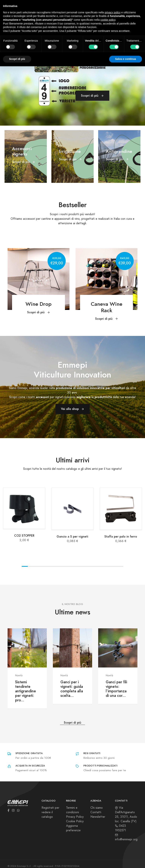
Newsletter (98, 817)
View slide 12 (90, 566)
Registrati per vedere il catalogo (50, 812)
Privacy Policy (75, 817)
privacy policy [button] (113, 12)
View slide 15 (108, 566)
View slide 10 (79, 566)
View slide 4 (43, 566)
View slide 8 (67, 566)
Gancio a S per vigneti (72, 537)
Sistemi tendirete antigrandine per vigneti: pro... (25, 691)
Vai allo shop (73, 409)
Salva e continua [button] (126, 59)
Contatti (96, 812)
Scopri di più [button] (17, 59)
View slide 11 (84, 566)
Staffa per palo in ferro (121, 537)
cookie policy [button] (108, 20)
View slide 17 (120, 566)
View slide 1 (25, 566)
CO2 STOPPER (24, 536)
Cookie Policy (75, 821)
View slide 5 (49, 566)
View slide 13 (96, 566)
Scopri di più (92, 96)
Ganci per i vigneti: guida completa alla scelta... (72, 689)
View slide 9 (72, 566)
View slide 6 (55, 566)
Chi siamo (97, 808)
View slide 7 (61, 566)
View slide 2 (31, 566)
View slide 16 (114, 566)
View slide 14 (102, 566)
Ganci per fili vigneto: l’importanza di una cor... (116, 689)
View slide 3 (37, 566)
